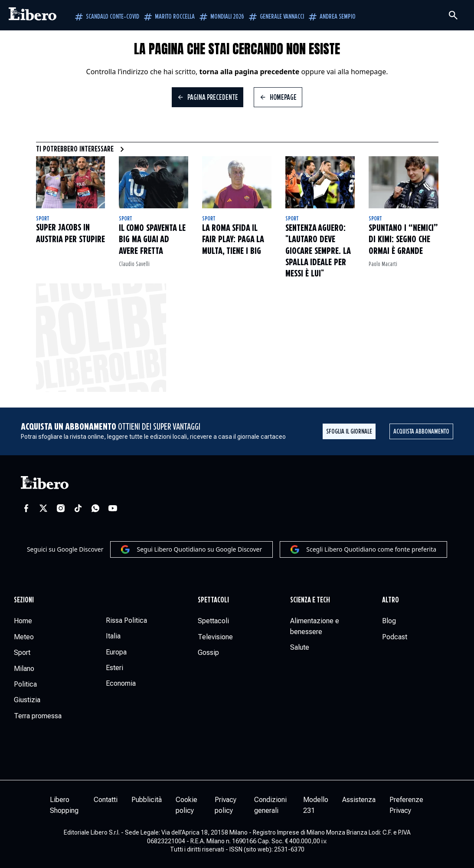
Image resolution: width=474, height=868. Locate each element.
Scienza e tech (310, 600)
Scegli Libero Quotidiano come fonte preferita (363, 549)
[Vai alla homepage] (33, 15)
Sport (43, 219)
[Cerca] (453, 15)
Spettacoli (213, 600)
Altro (391, 600)
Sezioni (24, 600)
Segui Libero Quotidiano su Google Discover (191, 549)
